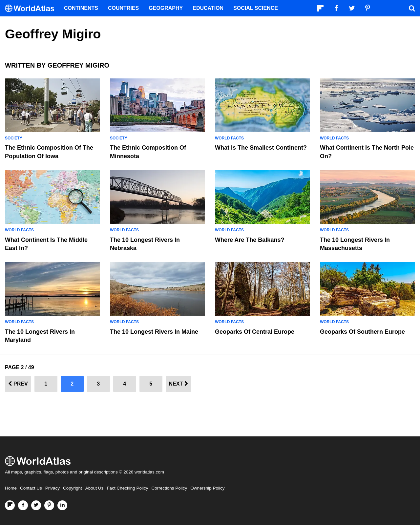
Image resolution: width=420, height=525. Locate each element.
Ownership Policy (207, 488)
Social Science (256, 8)
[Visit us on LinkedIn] (62, 505)
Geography (166, 8)
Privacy (52, 488)
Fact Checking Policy (127, 488)
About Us (94, 488)
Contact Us (31, 488)
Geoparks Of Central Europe (255, 332)
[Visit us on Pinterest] (49, 505)
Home (11, 488)
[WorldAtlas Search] (412, 8)
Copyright (73, 488)
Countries (123, 8)
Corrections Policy (169, 488)
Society (14, 138)
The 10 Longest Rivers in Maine (154, 332)
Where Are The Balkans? (250, 240)
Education (208, 8)
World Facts (229, 138)
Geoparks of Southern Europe (362, 332)
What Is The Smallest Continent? (261, 148)
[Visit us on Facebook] (23, 505)
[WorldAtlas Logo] (32, 8)
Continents (81, 8)
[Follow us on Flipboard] (10, 505)
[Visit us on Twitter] (36, 505)
